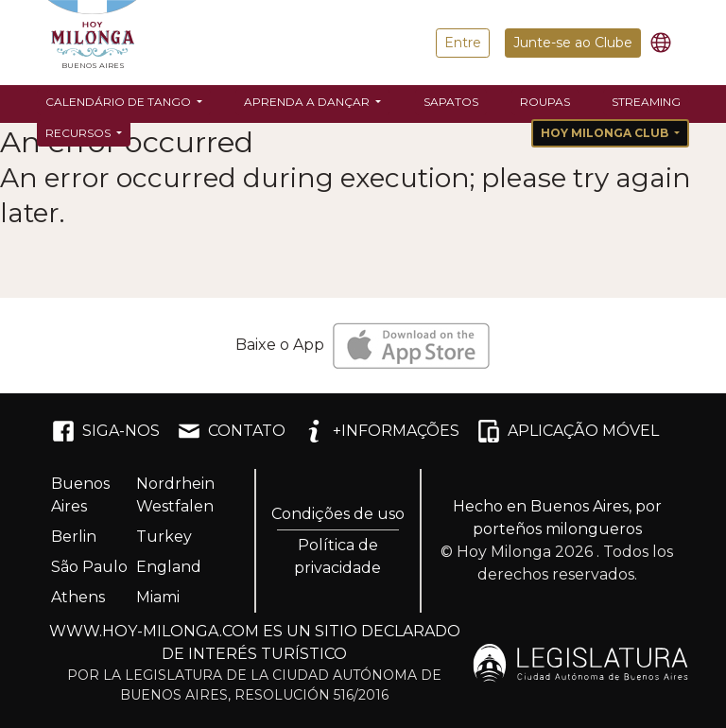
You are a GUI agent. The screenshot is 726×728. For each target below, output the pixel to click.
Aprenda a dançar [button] (308, 102)
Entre (463, 43)
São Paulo (89, 567)
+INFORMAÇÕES (381, 431)
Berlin (74, 537)
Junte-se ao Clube (573, 43)
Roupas (545, 102)
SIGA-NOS (106, 431)
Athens (78, 597)
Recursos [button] (79, 133)
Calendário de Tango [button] (120, 102)
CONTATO (232, 431)
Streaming (646, 102)
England (169, 567)
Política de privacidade (337, 556)
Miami (158, 597)
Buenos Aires (80, 495)
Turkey (164, 537)
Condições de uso (338, 514)
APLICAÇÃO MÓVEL (568, 431)
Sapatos (451, 102)
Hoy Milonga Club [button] (606, 133)
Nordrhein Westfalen (175, 495)
